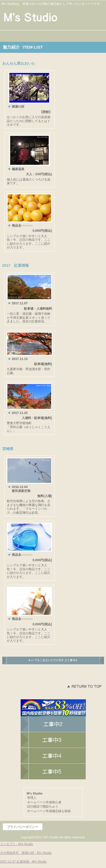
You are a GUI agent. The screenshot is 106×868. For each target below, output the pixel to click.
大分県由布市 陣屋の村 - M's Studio (26, 853)
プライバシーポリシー (23, 827)
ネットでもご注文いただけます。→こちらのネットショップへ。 (53, 663)
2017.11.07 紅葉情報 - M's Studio (23, 862)
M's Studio (53, 18)
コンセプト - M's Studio (17, 844)
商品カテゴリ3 (53, 772)
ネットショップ (53, 724)
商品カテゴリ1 (53, 740)
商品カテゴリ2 (53, 756)
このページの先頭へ (84, 686)
